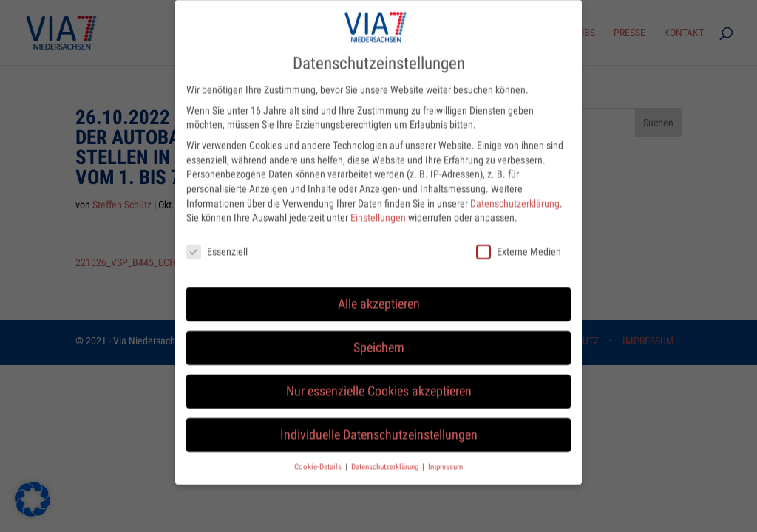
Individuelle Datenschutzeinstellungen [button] (379, 425)
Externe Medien (519, 242)
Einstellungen (378, 208)
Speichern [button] (379, 338)
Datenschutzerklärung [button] (386, 456)
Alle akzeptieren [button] (379, 294)
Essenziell (217, 242)
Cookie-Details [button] (319, 456)
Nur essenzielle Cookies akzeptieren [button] (379, 381)
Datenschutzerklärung (515, 193)
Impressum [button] (445, 456)
